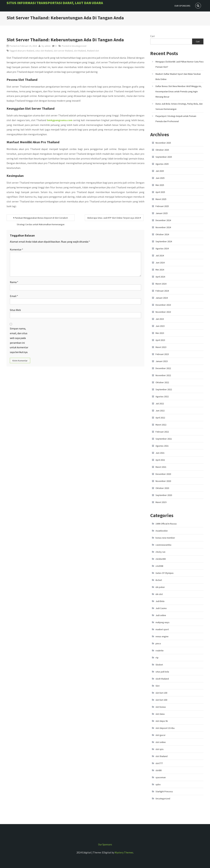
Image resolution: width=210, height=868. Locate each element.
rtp (157, 658)
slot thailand (80, 51)
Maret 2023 (161, 347)
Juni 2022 (160, 411)
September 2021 (164, 439)
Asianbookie (162, 531)
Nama (14, 282)
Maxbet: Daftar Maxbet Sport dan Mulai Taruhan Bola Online (178, 77)
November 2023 (163, 312)
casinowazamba (163, 545)
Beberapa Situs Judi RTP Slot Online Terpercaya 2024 (113, 218)
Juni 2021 (160, 453)
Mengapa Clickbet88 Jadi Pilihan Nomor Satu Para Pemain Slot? (179, 64)
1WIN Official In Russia (166, 524)
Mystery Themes (124, 852)
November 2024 (163, 227)
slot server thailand (63, 51)
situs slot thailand (44, 51)
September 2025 (164, 157)
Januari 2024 (162, 298)
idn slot (159, 594)
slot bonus (161, 707)
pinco (158, 643)
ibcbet (159, 580)
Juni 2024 (160, 263)
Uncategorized (79, 46)
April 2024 (160, 277)
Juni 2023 (160, 326)
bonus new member (165, 538)
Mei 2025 (160, 185)
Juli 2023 (160, 319)
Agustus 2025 (162, 164)
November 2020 (163, 481)
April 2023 (160, 340)
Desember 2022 (163, 368)
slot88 (159, 770)
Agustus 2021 (162, 446)
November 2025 (163, 143)
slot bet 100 (161, 693)
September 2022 (164, 389)
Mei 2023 (160, 333)
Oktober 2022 (162, 382)
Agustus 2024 (162, 248)
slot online (161, 742)
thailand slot (93, 51)
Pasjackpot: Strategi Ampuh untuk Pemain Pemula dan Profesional (176, 119)
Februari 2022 (162, 432)
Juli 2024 (160, 256)
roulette (160, 651)
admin (48, 46)
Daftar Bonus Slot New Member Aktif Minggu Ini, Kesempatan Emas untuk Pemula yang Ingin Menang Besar (179, 91)
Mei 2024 (160, 270)
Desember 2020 (163, 474)
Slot (157, 686)
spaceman (161, 777)
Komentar (16, 249)
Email (14, 296)
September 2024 (164, 241)
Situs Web (15, 310)
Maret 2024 (161, 284)
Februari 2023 (162, 354)
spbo (158, 784)
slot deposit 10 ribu (165, 728)
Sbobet (159, 665)
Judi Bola (160, 601)
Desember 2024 (163, 220)
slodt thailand (162, 679)
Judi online (161, 615)
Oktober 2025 (162, 150)
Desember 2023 (163, 305)
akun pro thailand (26, 51)
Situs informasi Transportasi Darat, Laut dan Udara (55, 3)
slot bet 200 (161, 700)
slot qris (160, 749)
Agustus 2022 (162, 396)
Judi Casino (161, 608)
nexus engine (162, 636)
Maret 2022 (161, 425)
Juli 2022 (160, 404)
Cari (152, 36)
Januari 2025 (162, 213)
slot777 (159, 763)
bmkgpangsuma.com (60, 120)
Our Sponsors (182, 6)
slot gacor (161, 735)
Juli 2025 (160, 171)
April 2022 (160, 418)
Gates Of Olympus (165, 573)
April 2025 (160, 192)
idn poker (160, 587)
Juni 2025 (160, 178)
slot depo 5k (162, 721)
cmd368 (159, 566)
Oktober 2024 (162, 234)
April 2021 (160, 460)
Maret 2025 (161, 199)
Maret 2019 (161, 502)
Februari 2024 (162, 291)
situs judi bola (162, 672)
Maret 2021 (161, 467)
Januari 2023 (162, 361)
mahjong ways (163, 622)
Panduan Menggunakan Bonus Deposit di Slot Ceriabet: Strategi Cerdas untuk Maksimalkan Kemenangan (41, 219)
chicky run (160, 552)
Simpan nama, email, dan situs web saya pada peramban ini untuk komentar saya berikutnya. (19, 340)
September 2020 (164, 495)
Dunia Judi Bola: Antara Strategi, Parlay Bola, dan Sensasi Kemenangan (179, 106)
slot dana (160, 714)
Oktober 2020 (162, 488)
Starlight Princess (164, 791)
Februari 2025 (162, 206)
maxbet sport (162, 629)
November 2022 (163, 375)
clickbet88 (161, 559)
